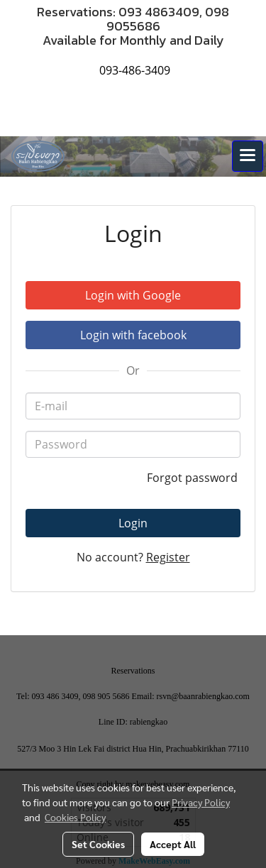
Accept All (173, 844)
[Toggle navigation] (248, 156)
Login (133, 523)
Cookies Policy (75, 817)
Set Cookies (98, 844)
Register (168, 557)
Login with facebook (133, 335)
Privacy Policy (201, 802)
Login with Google (133, 295)
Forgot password (194, 478)
